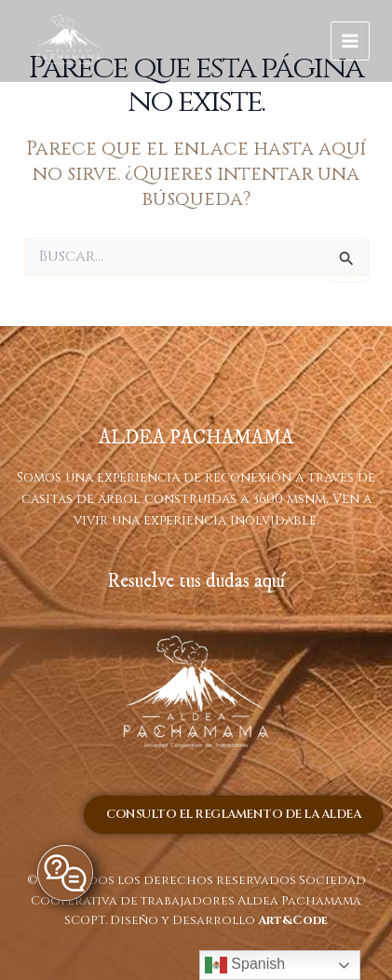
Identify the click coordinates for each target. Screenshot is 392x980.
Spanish (245, 965)
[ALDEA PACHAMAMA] (69, 41)
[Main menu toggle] (351, 41)
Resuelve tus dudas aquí (196, 581)
